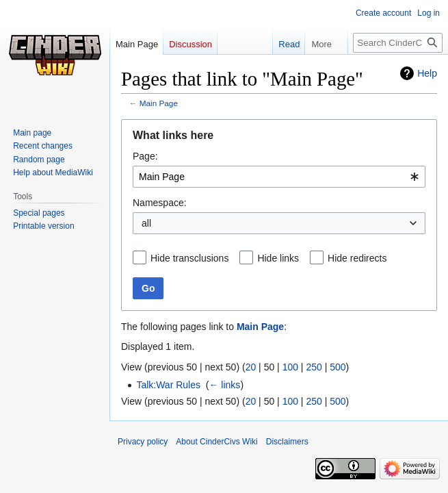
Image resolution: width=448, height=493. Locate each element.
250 (314, 367)
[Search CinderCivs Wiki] (398, 43)
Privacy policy (143, 442)
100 (290, 367)
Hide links (278, 258)
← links (224, 385)
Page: (145, 156)
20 (251, 367)
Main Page (159, 103)
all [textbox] (146, 223)
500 (338, 367)
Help (427, 73)
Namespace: (160, 203)
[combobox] (279, 177)
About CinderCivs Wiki (216, 442)
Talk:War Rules (168, 385)
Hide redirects (357, 258)
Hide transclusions (189, 258)
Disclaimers (287, 442)
